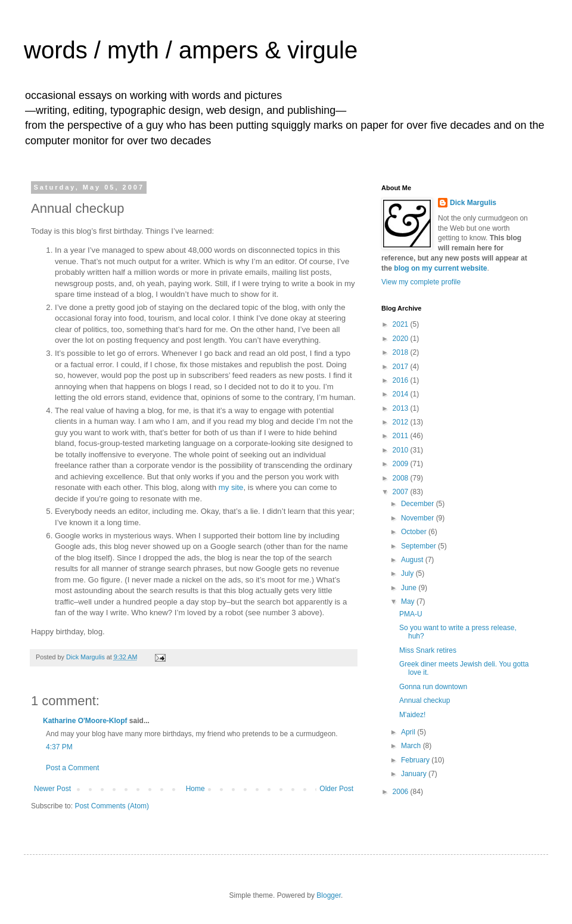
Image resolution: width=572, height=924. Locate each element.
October (415, 532)
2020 (402, 339)
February (416, 760)
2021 (402, 324)
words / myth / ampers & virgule (191, 50)
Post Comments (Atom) (112, 806)
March (412, 746)
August (413, 560)
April (409, 732)
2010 (402, 450)
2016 (402, 380)
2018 (402, 352)
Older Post (336, 789)
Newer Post (52, 789)
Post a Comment (72, 768)
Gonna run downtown (433, 687)
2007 (402, 492)
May (409, 601)
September (419, 546)
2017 (402, 367)
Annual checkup (425, 700)
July (408, 573)
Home (195, 789)
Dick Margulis (473, 203)
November (419, 518)
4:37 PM (59, 747)
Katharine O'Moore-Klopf (85, 721)
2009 (402, 464)
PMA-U (411, 614)
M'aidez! (412, 715)
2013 (402, 408)
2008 (402, 478)
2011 (402, 436)
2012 (402, 422)
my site (231, 487)
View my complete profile (421, 282)
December (419, 504)
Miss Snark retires (428, 650)
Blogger (329, 895)
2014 (402, 394)
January (415, 774)
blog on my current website (440, 268)
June (410, 588)
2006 (402, 792)
